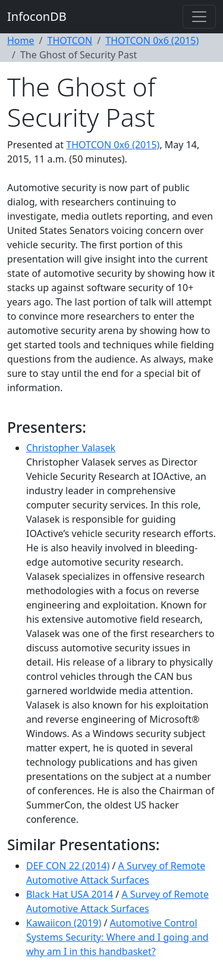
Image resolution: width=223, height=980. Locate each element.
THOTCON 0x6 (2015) (152, 40)
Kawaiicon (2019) (64, 923)
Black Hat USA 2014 (70, 894)
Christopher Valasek (71, 448)
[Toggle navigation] (199, 17)
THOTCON (70, 40)
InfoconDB (37, 16)
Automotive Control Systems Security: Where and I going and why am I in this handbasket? (117, 937)
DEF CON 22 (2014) (68, 866)
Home (21, 40)
